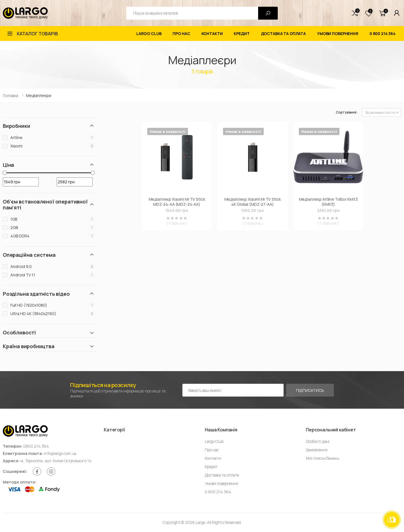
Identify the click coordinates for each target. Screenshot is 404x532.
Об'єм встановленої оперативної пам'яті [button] (45, 204)
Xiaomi (16, 146)
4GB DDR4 (20, 236)
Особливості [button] (19, 333)
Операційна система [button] (29, 255)
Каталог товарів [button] (37, 34)
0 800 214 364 (383, 33)
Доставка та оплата (283, 33)
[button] (355, 13)
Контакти (212, 33)
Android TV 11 (23, 275)
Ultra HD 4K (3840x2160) (33, 314)
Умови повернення (338, 33)
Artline (16, 137)
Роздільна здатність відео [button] (36, 294)
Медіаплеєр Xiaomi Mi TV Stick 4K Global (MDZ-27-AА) (253, 202)
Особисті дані (318, 441)
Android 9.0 (21, 266)
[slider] (5, 173)
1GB (14, 219)
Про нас (181, 33)
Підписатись (310, 390)
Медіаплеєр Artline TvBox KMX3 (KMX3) (328, 202)
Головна (11, 95)
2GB (14, 227)
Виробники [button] (16, 126)
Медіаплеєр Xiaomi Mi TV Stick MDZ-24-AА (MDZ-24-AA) (177, 202)
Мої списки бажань (322, 458)
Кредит (242, 33)
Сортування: (347, 112)
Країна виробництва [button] (29, 346)
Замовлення (317, 450)
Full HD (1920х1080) (29, 305)
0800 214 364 (36, 446)
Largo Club (149, 33)
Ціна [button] (8, 165)
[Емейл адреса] (233, 390)
